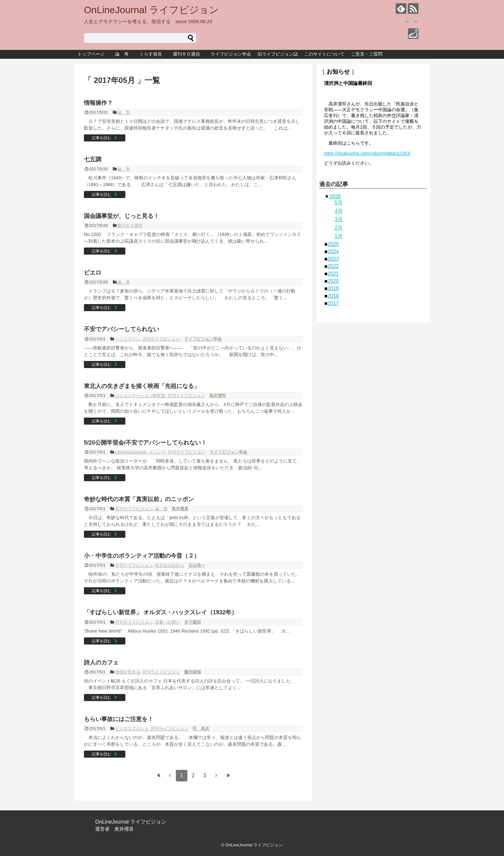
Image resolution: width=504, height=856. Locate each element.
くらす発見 (153, 54)
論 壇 (161, 509)
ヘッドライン (128, 339)
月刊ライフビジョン (161, 339)
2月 (339, 228)
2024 (333, 252)
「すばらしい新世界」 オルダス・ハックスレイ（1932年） (161, 612)
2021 (333, 274)
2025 (333, 244)
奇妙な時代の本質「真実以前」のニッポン (139, 499)
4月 (339, 211)
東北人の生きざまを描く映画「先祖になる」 (142, 386)
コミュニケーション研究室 (140, 396)
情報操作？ (98, 103)
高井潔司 (218, 396)
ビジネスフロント (132, 729)
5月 (339, 203)
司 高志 (201, 729)
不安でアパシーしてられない (122, 329)
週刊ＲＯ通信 (189, 54)
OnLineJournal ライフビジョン (151, 10)
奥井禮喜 (180, 509)
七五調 (93, 159)
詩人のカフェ (101, 662)
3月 (339, 219)
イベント (157, 452)
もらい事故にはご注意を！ (119, 719)
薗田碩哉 (193, 672)
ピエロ (93, 273)
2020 (333, 281)
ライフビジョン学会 (231, 54)
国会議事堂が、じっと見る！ (122, 216)
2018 (333, 296)
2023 (333, 259)
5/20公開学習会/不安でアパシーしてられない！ (145, 443)
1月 (339, 236)
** (407, 23)
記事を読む (102, 138)
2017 (333, 303)
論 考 (122, 54)
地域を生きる (128, 672)
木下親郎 (193, 622)
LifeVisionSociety (131, 452)
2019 (333, 288)
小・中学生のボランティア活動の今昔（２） (142, 556)
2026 (335, 197)
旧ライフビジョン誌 (278, 54)
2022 (333, 266)
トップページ (91, 54)
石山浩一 (197, 565)
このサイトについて (324, 54)
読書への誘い (167, 622)
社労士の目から (170, 565)
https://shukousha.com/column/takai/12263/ (367, 153)
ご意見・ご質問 (367, 54)
